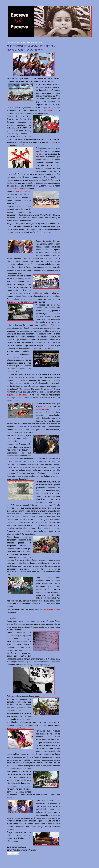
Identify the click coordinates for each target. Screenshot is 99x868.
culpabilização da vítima (17, 395)
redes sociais (21, 189)
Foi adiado (40, 154)
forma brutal (47, 110)
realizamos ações (43, 409)
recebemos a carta (52, 610)
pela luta (47, 232)
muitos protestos (20, 192)
